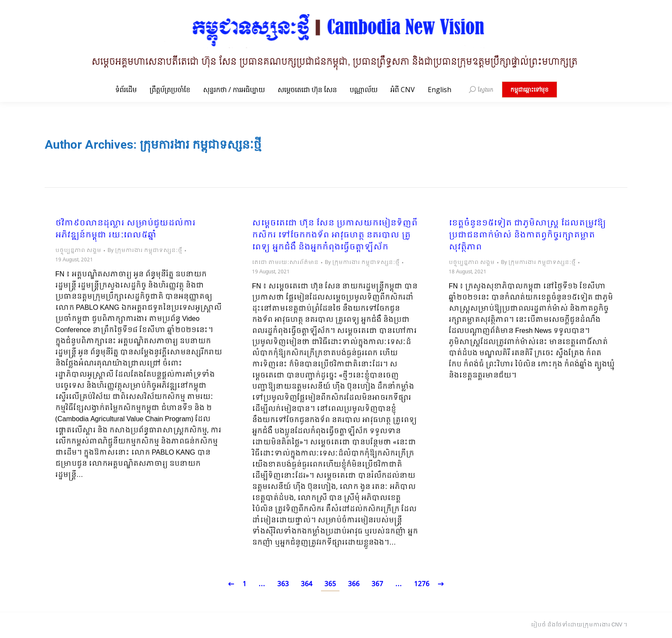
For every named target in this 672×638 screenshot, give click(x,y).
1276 (422, 584)
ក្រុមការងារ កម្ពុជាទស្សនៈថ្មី (201, 145)
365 (330, 584)
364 (307, 584)
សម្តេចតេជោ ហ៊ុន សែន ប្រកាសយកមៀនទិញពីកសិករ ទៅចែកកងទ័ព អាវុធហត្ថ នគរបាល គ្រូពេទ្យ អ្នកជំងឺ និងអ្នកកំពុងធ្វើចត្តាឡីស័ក (335, 236)
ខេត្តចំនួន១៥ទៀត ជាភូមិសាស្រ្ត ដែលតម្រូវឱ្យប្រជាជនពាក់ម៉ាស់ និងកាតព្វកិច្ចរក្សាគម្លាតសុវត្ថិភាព (527, 236)
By (145, 251)
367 (377, 584)
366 (354, 584)
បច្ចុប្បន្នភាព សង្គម (78, 251)
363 (283, 584)
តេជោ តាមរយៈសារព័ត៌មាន (285, 263)
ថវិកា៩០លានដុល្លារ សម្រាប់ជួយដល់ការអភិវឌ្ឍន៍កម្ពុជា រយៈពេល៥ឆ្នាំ (125, 230)
